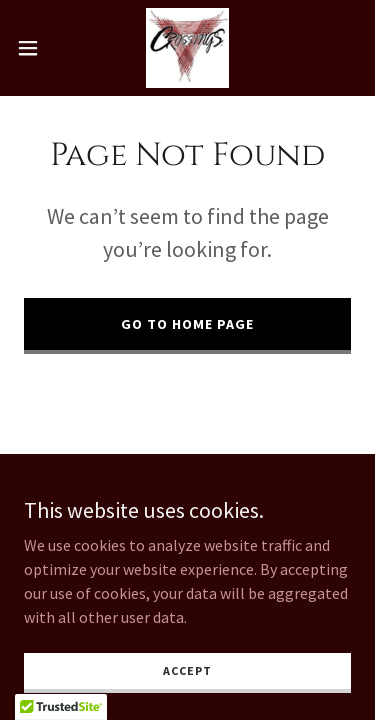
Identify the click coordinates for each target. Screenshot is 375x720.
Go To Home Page (187, 324)
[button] (35, 48)
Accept (187, 670)
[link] (187, 48)
